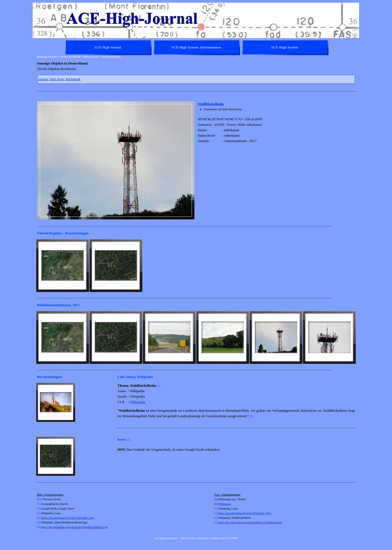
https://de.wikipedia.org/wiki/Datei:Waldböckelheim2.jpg (74, 527)
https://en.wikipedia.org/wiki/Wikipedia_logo (68, 518)
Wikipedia (138, 402)
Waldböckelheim (211, 104)
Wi (220, 504)
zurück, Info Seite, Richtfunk (59, 79)
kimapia (226, 504)
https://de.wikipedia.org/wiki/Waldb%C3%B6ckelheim (250, 522)
